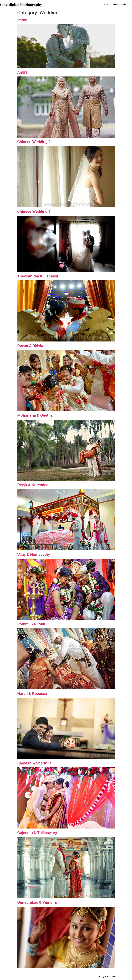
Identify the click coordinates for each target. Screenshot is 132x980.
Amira (22, 72)
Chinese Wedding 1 (34, 211)
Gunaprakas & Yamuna (37, 902)
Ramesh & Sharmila (34, 763)
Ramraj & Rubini (31, 624)
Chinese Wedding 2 (34, 142)
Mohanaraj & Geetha (35, 415)
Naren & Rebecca (32, 693)
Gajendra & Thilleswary (37, 833)
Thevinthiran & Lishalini (38, 276)
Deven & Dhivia (30, 346)
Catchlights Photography (21, 4)
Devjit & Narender (32, 485)
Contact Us (126, 4)
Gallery (115, 4)
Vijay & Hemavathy (34, 554)
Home (106, 4)
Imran (22, 20)
